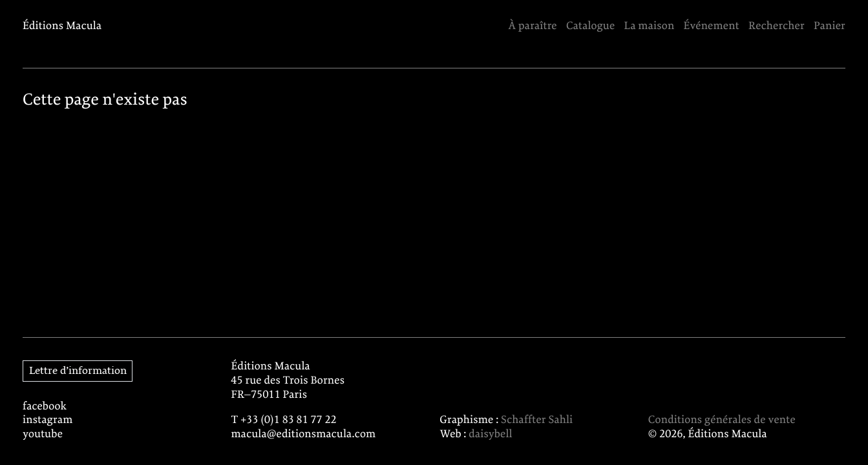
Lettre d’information (78, 371)
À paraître (532, 27)
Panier (830, 27)
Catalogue (590, 27)
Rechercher (777, 27)
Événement (712, 27)
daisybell (490, 435)
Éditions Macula (62, 27)
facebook (45, 407)
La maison (650, 27)
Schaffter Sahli (537, 421)
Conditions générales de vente (722, 421)
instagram (48, 421)
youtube (43, 435)
